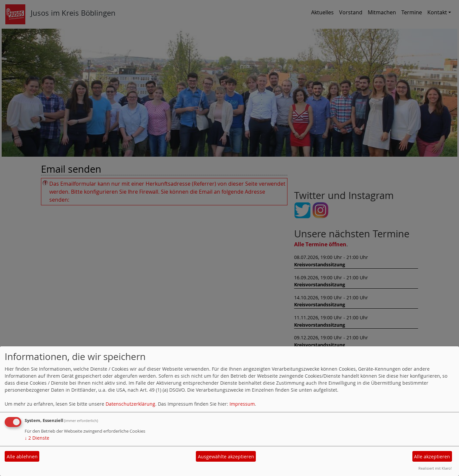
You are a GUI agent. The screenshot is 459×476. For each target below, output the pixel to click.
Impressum (242, 404)
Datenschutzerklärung (130, 404)
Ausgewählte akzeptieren (226, 456)
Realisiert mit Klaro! (435, 468)
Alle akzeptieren (432, 456)
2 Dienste (37, 438)
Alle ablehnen (22, 456)
